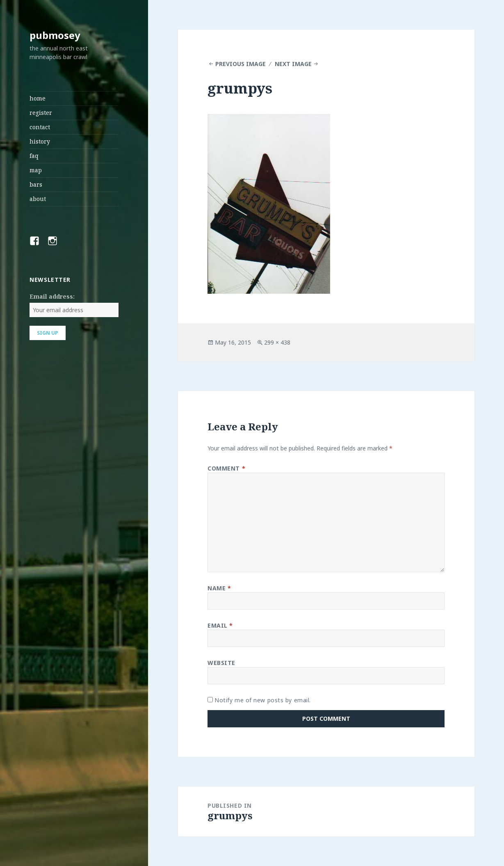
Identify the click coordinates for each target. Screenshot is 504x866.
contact (40, 127)
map (36, 170)
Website (221, 663)
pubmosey (55, 35)
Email (220, 625)
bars (36, 184)
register (41, 113)
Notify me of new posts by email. (263, 700)
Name (219, 588)
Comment (226, 468)
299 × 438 (277, 342)
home (38, 98)
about (38, 199)
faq (34, 156)
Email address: (52, 296)
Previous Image (241, 64)
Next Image (293, 64)
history (40, 141)
